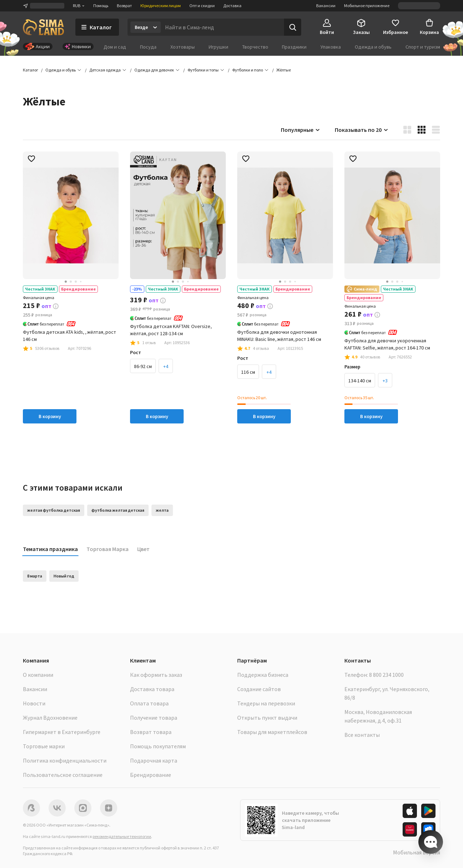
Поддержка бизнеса (263, 675)
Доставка (232, 6)
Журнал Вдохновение (50, 718)
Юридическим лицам (161, 6)
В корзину (50, 416)
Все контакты (362, 735)
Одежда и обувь (373, 47)
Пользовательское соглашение (63, 775)
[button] (284, 70)
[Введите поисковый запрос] (222, 27)
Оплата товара (149, 703)
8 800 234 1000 (386, 675)
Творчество (255, 47)
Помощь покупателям (158, 746)
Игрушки (218, 47)
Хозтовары (183, 47)
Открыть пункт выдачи (267, 718)
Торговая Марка (108, 549)
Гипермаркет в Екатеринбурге (62, 732)
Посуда (148, 47)
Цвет (143, 549)
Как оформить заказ (156, 675)
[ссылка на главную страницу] (43, 27)
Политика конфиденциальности (65, 760)
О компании (38, 675)
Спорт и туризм (423, 47)
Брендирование (151, 775)
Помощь (101, 6)
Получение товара (154, 718)
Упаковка (331, 47)
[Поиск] (293, 27)
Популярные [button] (301, 130)
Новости (34, 703)
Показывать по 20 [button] (362, 130)
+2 (318, 372)
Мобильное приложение (367, 6)
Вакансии (326, 6)
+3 (194, 366)
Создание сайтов (259, 689)
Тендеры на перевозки (266, 703)
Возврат (124, 6)
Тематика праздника (50, 549)
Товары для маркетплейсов (272, 732)
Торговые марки (44, 746)
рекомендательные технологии (122, 836)
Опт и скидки (202, 6)
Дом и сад (115, 47)
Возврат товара (151, 732)
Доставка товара (152, 689)
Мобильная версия (417, 852)
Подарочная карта (154, 760)
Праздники (294, 47)
